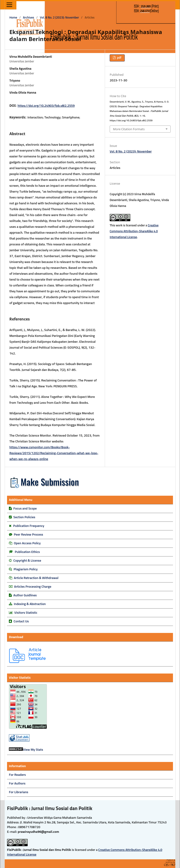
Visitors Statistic (26, 613)
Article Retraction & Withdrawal (36, 578)
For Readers (17, 775)
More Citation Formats (129, 129)
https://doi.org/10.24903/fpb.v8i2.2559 (46, 106)
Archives (29, 18)
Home (13, 18)
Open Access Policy (27, 543)
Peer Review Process (28, 535)
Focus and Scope (25, 509)
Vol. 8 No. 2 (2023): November (59, 18)
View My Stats (33, 750)
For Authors (17, 784)
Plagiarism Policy (26, 569)
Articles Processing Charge (32, 587)
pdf (119, 58)
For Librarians (19, 792)
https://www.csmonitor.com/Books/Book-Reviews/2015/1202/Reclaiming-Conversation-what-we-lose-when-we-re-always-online (54, 453)
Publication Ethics (27, 552)
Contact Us (21, 621)
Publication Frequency (29, 526)
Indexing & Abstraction (30, 604)
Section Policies (24, 517)
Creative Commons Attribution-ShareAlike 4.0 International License (134, 231)
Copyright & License (27, 561)
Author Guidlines (25, 595)
